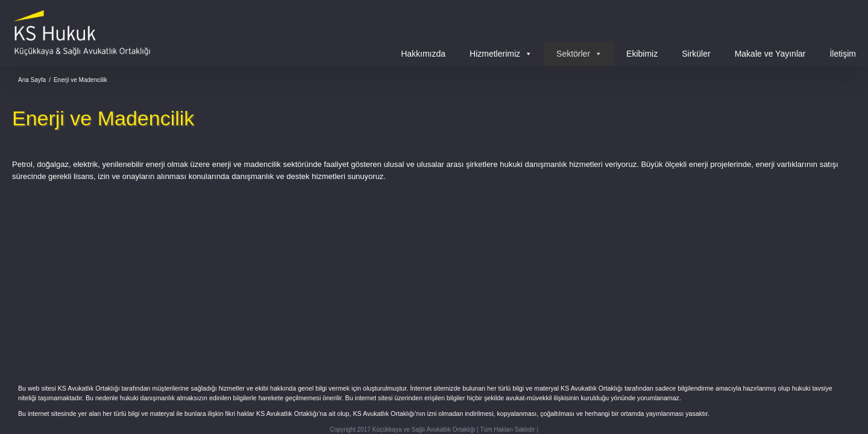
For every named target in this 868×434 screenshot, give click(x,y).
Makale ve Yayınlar (770, 54)
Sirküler (696, 54)
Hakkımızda (423, 54)
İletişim (843, 54)
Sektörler (579, 54)
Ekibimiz (642, 54)
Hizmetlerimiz (501, 54)
